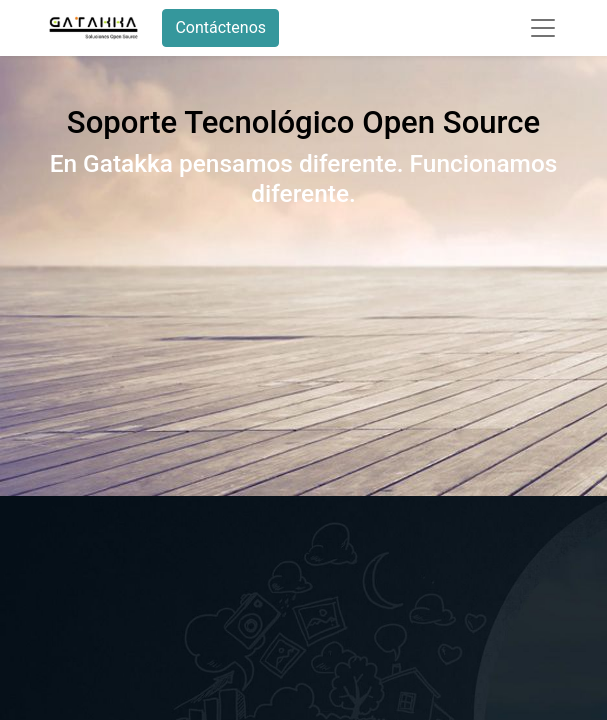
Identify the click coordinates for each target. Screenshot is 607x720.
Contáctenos (220, 27)
